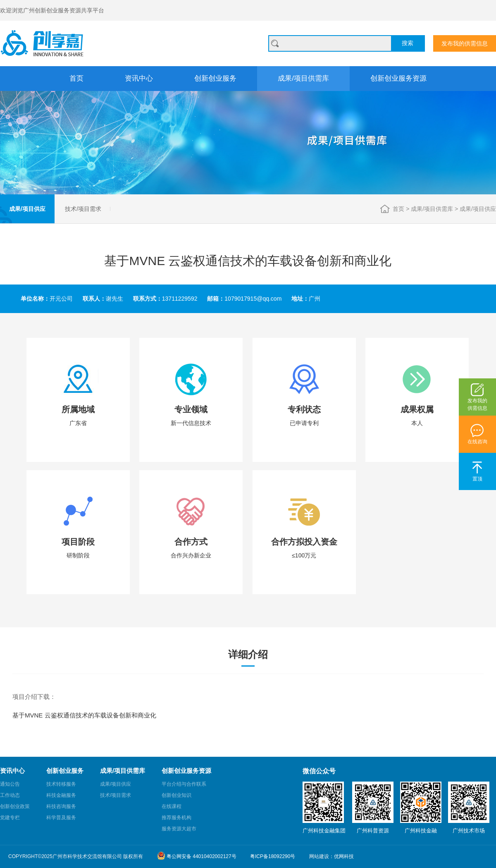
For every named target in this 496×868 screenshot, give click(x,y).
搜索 (408, 43)
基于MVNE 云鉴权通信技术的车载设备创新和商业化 (84, 715)
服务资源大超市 (179, 829)
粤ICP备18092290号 (273, 856)
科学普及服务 (61, 818)
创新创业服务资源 (398, 78)
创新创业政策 (15, 806)
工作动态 (10, 795)
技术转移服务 (61, 784)
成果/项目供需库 (303, 78)
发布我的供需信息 (465, 43)
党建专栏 (10, 818)
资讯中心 (139, 78)
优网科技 (344, 856)
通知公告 (10, 784)
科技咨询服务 (61, 806)
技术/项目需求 (83, 209)
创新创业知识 (176, 795)
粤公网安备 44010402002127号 (197, 856)
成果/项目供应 (27, 209)
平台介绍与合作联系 (184, 784)
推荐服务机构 (176, 818)
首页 (76, 78)
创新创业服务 (215, 78)
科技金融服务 (61, 795)
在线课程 (172, 806)
